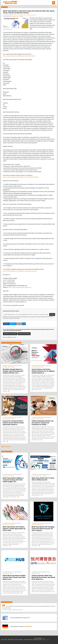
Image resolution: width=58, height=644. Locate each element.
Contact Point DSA (28, 640)
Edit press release (24, 334)
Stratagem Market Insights (9, 367)
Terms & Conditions (19, 640)
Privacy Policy (11, 640)
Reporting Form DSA (37, 640)
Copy (52, 314)
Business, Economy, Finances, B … (15, 366)
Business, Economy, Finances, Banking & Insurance (25, 15)
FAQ (2, 640)
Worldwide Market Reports (9, 476)
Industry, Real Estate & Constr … (15, 523)
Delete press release (10, 334)
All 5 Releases (6, 447)
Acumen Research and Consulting (39, 476)
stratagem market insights (17, 16)
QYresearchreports (36, 573)
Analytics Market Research (8, 525)
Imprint (5, 640)
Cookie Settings (46, 640)
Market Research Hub (7, 573)
